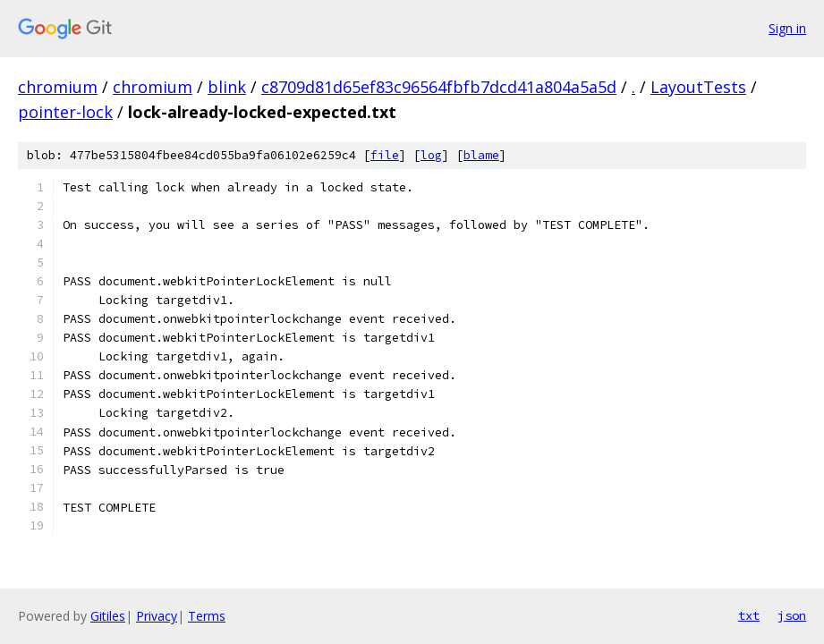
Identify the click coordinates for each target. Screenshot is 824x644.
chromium (58, 87)
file (385, 155)
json (792, 615)
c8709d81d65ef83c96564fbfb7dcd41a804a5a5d (439, 87)
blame (481, 155)
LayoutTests (698, 87)
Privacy (157, 616)
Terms (207, 616)
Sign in (787, 28)
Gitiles (108, 616)
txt (749, 615)
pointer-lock (65, 112)
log (431, 155)
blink (227, 87)
